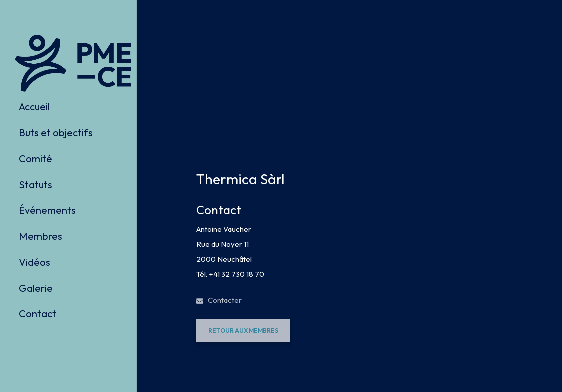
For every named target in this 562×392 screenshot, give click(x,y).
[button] (243, 331)
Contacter (219, 300)
